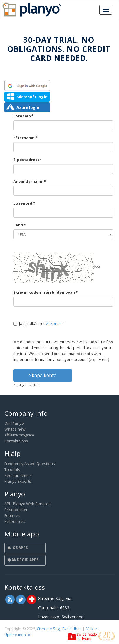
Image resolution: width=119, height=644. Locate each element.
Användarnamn (29, 181)
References (15, 521)
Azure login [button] (28, 107)
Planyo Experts (18, 481)
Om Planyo (14, 423)
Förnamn (23, 116)
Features (12, 515)
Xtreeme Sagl (49, 629)
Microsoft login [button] (32, 97)
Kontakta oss (16, 441)
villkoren (53, 323)
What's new (15, 429)
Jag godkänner (38, 323)
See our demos (18, 475)
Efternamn (25, 138)
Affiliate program (19, 435)
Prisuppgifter (16, 510)
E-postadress (27, 160)
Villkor (92, 629)
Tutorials (12, 469)
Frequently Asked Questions (30, 464)
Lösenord (24, 203)
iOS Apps (18, 548)
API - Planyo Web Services (27, 504)
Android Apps (23, 560)
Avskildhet (72, 629)
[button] (27, 86)
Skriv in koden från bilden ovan (45, 292)
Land (19, 225)
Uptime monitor (18, 635)
